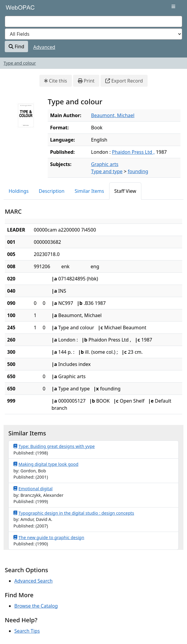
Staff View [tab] (125, 191)
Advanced (44, 47)
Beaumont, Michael (113, 115)
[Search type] (93, 34)
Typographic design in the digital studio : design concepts (74, 513)
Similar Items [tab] (89, 191)
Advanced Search (33, 581)
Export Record (124, 81)
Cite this (56, 81)
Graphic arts (105, 164)
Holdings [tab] (19, 191)
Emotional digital (33, 488)
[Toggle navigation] (173, 7)
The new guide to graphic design (49, 537)
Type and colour (20, 63)
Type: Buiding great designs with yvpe (54, 446)
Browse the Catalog (36, 606)
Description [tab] (52, 191)
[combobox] (93, 21)
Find (16, 46)
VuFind (15, 10)
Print (86, 81)
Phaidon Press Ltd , (133, 152)
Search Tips (27, 631)
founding (138, 171)
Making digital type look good (46, 464)
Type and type (107, 171)
